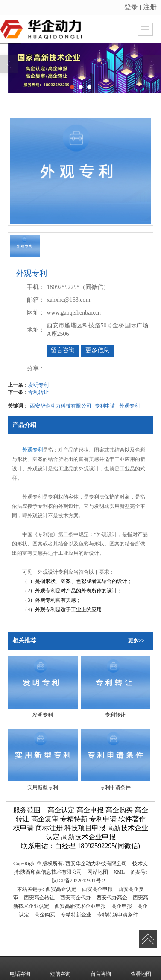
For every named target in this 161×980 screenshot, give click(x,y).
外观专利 (129, 406)
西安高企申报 (97, 889)
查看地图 (141, 968)
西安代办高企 (112, 898)
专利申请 (105, 406)
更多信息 (97, 350)
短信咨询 (60, 968)
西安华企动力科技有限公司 (61, 406)
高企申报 (122, 906)
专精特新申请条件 (117, 915)
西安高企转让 (39, 898)
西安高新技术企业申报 (80, 906)
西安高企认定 (61, 889)
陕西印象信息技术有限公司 (51, 872)
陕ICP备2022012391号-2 (78, 881)
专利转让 (38, 392)
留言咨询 (63, 350)
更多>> (136, 641)
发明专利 (38, 385)
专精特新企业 (76, 915)
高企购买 (45, 915)
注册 (150, 7)
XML (119, 872)
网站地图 (98, 872)
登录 (131, 7)
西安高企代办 (76, 898)
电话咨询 (20, 968)
